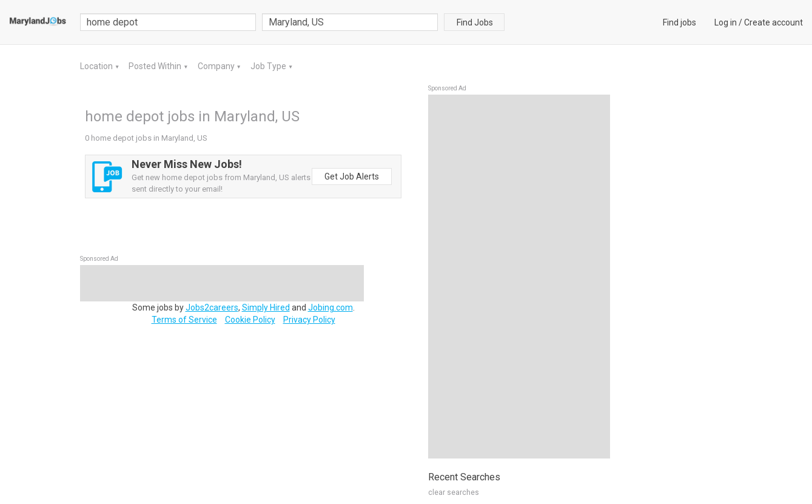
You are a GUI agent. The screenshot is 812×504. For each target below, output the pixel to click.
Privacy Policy (309, 320)
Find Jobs (475, 22)
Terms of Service (184, 320)
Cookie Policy (250, 320)
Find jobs (679, 22)
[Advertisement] (519, 277)
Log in (726, 22)
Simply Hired (266, 307)
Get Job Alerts (352, 176)
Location (97, 66)
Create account (773, 22)
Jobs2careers (212, 307)
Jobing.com (331, 307)
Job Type (269, 66)
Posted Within (156, 66)
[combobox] (350, 22)
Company (217, 66)
